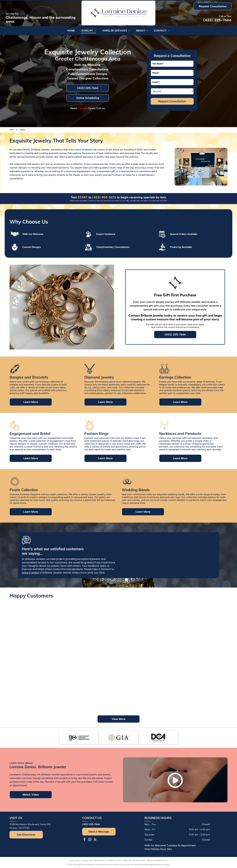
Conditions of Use (114, 860)
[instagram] (90, 840)
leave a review (30, 573)
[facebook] (84, 840)
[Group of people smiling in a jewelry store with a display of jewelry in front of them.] (200, 691)
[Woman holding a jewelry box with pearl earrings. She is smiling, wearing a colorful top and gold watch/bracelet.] (37, 677)
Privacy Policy (74, 860)
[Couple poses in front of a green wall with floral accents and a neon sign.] (91, 691)
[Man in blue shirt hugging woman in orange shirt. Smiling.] (91, 637)
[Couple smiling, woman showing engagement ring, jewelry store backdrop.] (200, 637)
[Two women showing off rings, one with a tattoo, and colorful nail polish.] (146, 623)
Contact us (119, 175)
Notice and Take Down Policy (134, 860)
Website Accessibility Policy (157, 860)
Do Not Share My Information (94, 860)
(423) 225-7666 (217, 20)
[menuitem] (71, 31)
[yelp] (95, 840)
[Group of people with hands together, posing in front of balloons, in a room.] (146, 677)
